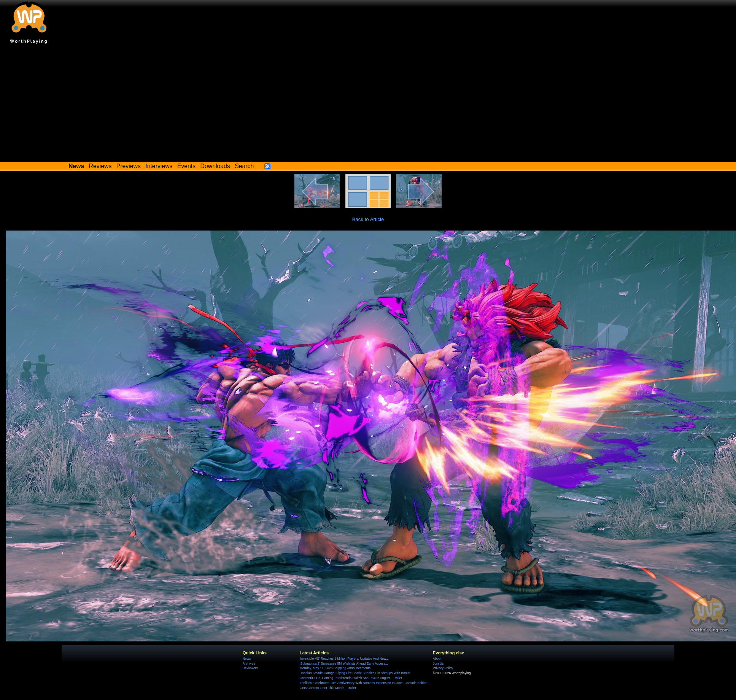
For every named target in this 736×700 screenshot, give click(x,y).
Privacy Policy (443, 668)
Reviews (100, 166)
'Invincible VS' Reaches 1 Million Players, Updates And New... (344, 659)
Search (244, 166)
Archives (249, 663)
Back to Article (368, 219)
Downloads (215, 166)
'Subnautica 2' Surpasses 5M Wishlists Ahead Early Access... (344, 663)
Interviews (159, 166)
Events (186, 166)
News (247, 659)
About (437, 659)
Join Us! (439, 663)
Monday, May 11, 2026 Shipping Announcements (335, 668)
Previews (129, 166)
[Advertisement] (368, 105)
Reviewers (250, 668)
